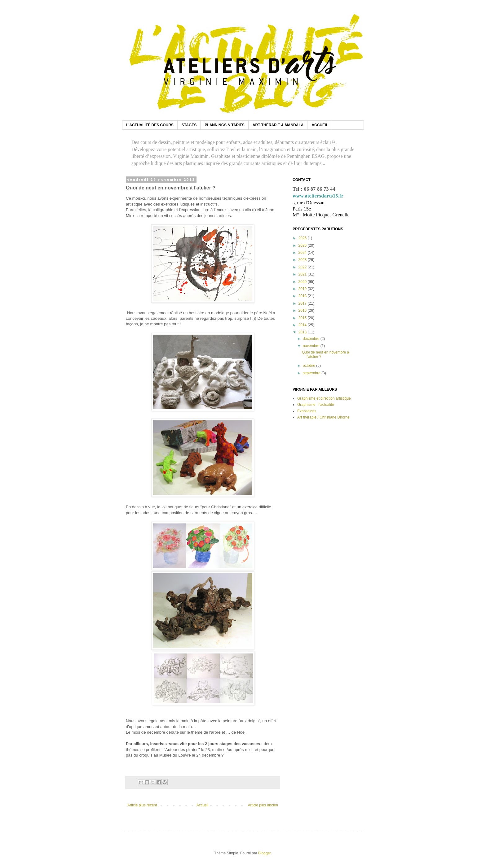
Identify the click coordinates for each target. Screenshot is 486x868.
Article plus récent (142, 805)
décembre (312, 339)
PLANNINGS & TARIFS (224, 125)
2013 (303, 332)
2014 (303, 325)
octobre (309, 366)
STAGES (189, 125)
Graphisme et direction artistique (324, 398)
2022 (303, 267)
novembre (312, 346)
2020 (303, 282)
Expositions (307, 411)
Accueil (203, 805)
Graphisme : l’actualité (316, 405)
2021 (303, 274)
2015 (303, 318)
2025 (303, 245)
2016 (303, 310)
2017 (303, 303)
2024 (303, 253)
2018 (303, 296)
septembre (312, 373)
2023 (303, 260)
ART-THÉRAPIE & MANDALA (278, 125)
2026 (303, 238)
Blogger (265, 853)
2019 (303, 289)
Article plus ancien (263, 805)
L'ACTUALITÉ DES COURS (150, 125)
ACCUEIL (320, 125)
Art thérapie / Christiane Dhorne (323, 417)
